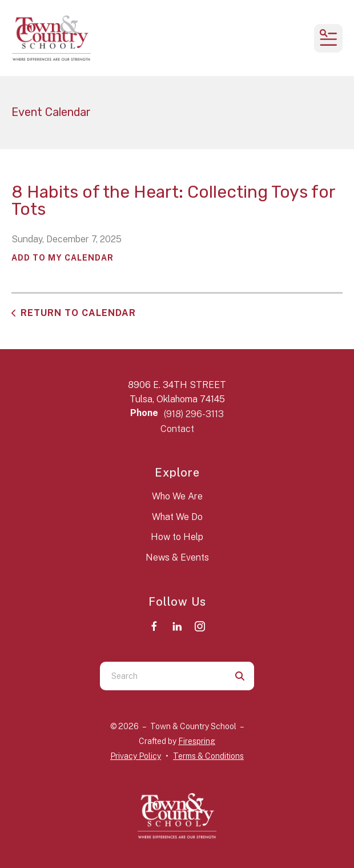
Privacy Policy (136, 756)
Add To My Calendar (63, 258)
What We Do (177, 517)
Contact (177, 429)
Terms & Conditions (208, 756)
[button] (328, 38)
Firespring (197, 741)
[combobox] (163, 676)
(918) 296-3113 (194, 414)
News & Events (177, 557)
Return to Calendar (78, 313)
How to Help (177, 537)
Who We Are (177, 496)
